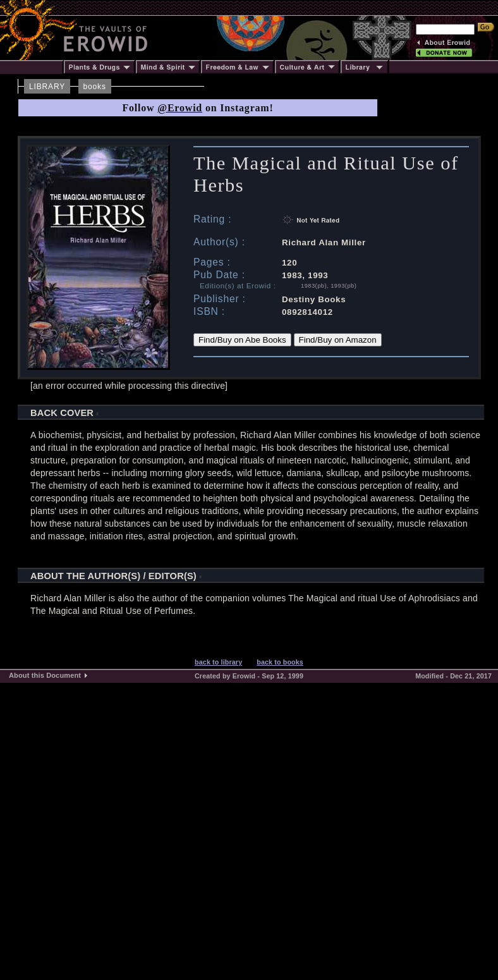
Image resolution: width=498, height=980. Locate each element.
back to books (280, 662)
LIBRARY (47, 87)
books (95, 87)
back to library (218, 662)
